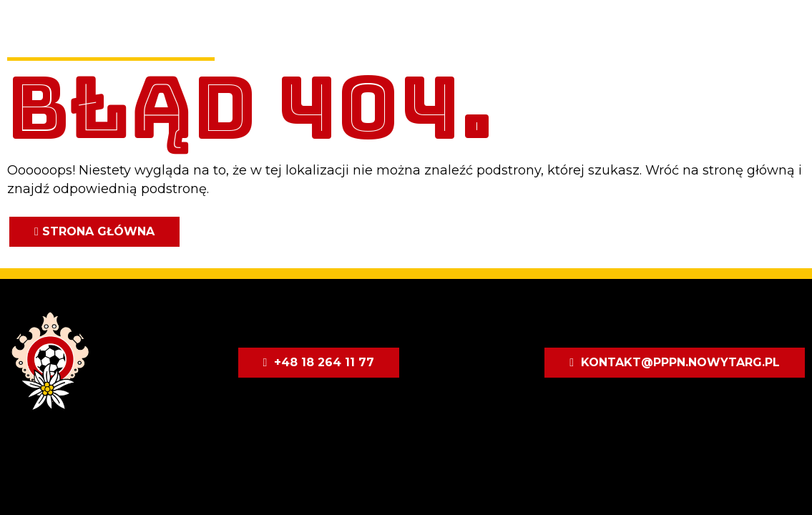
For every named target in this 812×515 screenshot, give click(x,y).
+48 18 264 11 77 (324, 362)
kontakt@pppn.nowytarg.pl (680, 362)
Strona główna (98, 231)
